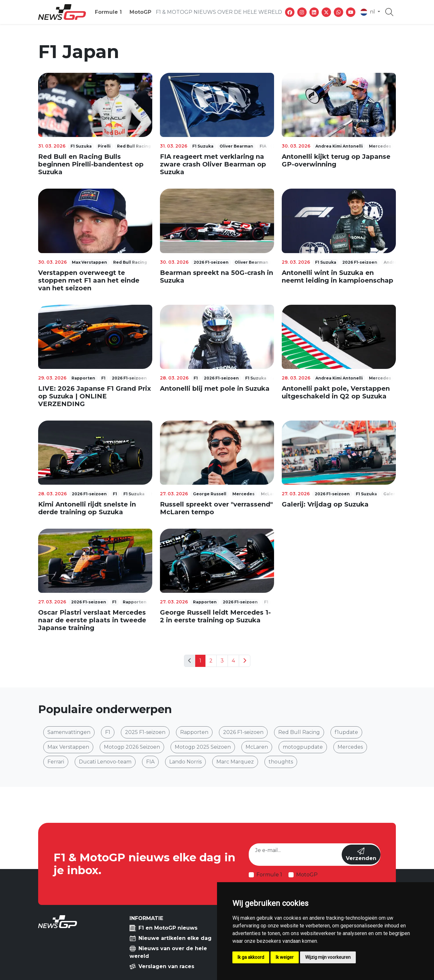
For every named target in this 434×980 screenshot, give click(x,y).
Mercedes (350, 747)
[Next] (245, 661)
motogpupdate (303, 747)
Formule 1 (108, 12)
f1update (346, 732)
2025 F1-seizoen (145, 732)
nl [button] (368, 12)
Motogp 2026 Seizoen (132, 747)
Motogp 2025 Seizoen (203, 747)
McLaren (257, 747)
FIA (150, 762)
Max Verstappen (68, 747)
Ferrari (56, 762)
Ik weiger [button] (285, 957)
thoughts (281, 762)
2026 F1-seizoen (243, 732)
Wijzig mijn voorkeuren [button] (328, 957)
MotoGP (140, 12)
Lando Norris (185, 762)
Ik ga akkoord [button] (251, 957)
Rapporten (194, 732)
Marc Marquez (235, 762)
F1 (108, 732)
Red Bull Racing (299, 732)
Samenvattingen (69, 732)
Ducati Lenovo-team (105, 762)
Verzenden (361, 854)
